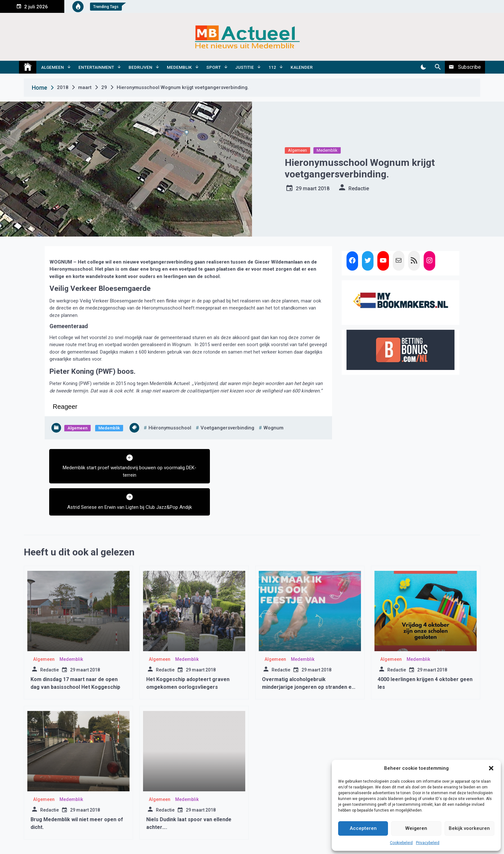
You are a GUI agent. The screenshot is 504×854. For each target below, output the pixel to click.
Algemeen (53, 67)
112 (272, 67)
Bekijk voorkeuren (469, 828)
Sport (214, 67)
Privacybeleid (428, 843)
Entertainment (96, 67)
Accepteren (363, 828)
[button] (491, 768)
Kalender (302, 67)
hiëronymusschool (170, 428)
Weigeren (416, 828)
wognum (274, 428)
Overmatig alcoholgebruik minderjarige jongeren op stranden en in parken (308, 655)
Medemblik (179, 67)
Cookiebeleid (401, 843)
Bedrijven (140, 67)
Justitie (245, 67)
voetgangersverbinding (227, 428)
